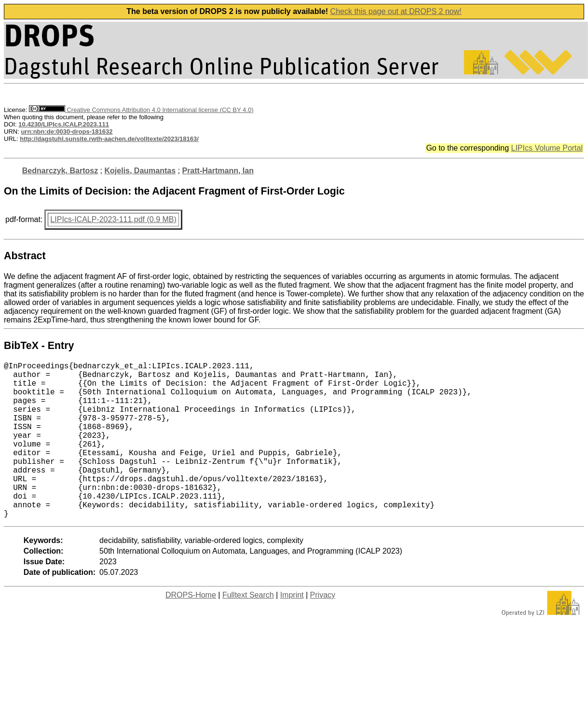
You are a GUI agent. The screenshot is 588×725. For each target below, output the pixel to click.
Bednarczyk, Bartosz (60, 171)
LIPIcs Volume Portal (547, 148)
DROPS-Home (191, 630)
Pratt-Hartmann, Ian (218, 171)
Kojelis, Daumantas (140, 171)
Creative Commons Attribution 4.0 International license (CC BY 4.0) (141, 110)
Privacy (323, 630)
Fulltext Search (248, 630)
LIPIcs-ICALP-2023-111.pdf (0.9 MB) (113, 219)
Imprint (292, 630)
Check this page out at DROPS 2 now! (396, 11)
